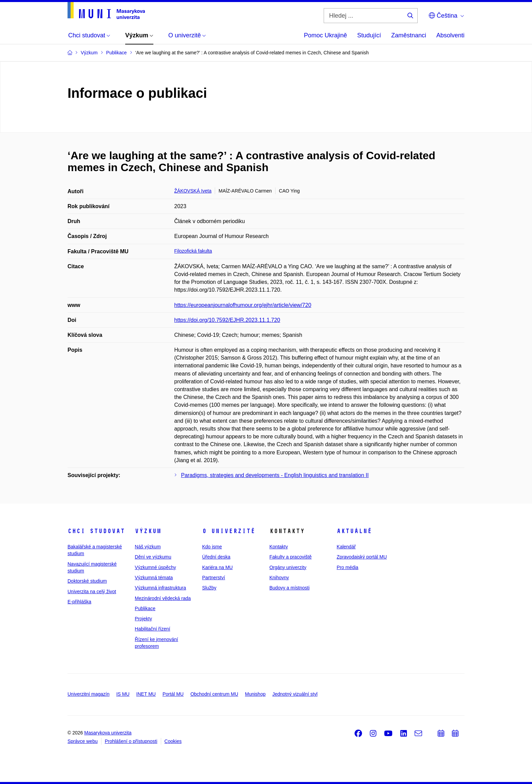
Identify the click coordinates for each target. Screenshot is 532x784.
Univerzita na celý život (92, 591)
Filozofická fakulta (193, 251)
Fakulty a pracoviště (291, 557)
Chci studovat (96, 531)
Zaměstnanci (409, 35)
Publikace (145, 608)
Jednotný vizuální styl (295, 694)
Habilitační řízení (152, 629)
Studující (369, 35)
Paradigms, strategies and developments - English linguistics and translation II (275, 475)
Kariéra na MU (217, 567)
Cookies (173, 741)
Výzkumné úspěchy (155, 567)
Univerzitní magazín (89, 694)
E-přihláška (79, 602)
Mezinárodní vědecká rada (163, 598)
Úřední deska (216, 557)
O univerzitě (229, 531)
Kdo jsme (212, 547)
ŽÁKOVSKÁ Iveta (193, 191)
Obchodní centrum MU (214, 694)
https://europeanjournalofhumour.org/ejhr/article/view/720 (243, 305)
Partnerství (214, 578)
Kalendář (346, 547)
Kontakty (279, 547)
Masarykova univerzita (108, 733)
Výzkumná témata (154, 578)
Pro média (347, 567)
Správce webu (83, 741)
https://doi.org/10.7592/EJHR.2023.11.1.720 (227, 320)
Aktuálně (354, 531)
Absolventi (450, 35)
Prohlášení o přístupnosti (131, 741)
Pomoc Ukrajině (326, 35)
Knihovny (279, 578)
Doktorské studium (87, 581)
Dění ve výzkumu (153, 557)
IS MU (123, 694)
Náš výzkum (148, 547)
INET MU (146, 694)
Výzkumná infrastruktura (160, 588)
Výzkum (148, 531)
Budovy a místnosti (289, 588)
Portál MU (173, 694)
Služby (209, 588)
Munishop (255, 694)
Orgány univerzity (288, 567)
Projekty (143, 619)
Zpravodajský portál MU (362, 557)
